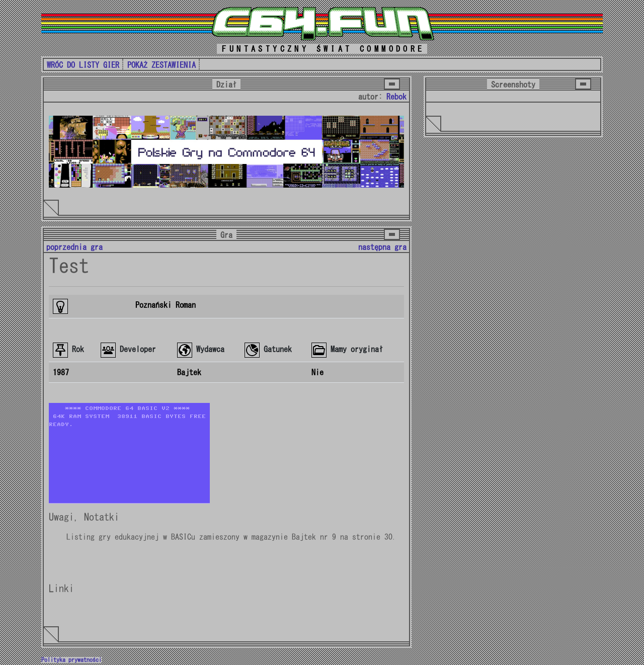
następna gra (382, 247)
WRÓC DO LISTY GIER (83, 65)
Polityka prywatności (71, 660)
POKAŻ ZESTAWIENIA (162, 65)
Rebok (396, 97)
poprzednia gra (74, 247)
